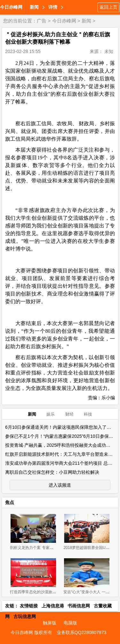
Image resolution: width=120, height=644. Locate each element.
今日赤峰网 (11, 7)
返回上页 (108, 7)
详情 (53, 7)
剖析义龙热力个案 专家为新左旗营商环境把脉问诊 (53, 548)
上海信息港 (53, 606)
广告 (42, 21)
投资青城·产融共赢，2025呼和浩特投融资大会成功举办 (60, 445)
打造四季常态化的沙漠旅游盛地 (37, 592)
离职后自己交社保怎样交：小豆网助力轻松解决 (52, 472)
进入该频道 (60, 485)
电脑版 (70, 623)
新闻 (34, 7)
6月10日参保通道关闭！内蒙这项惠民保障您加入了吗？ (60, 427)
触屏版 (50, 623)
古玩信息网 (25, 616)
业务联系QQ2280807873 (82, 632)
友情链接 (29, 606)
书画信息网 (79, 606)
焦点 (10, 502)
